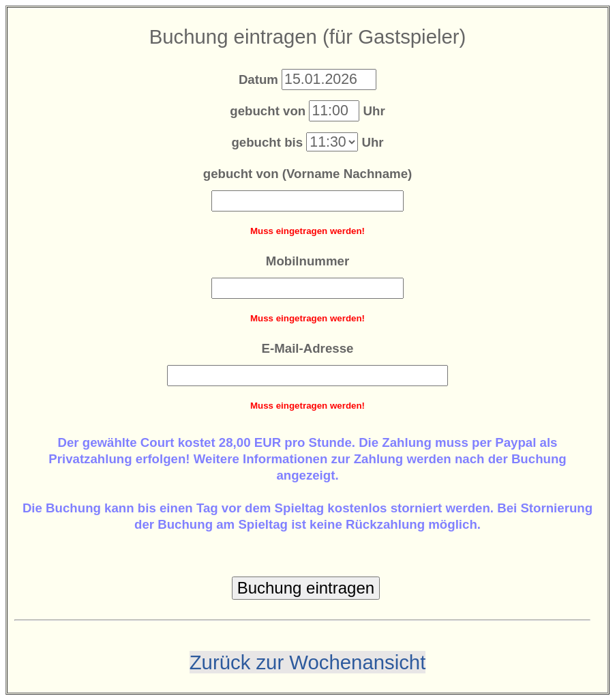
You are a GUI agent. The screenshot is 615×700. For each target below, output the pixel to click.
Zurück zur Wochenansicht (308, 662)
